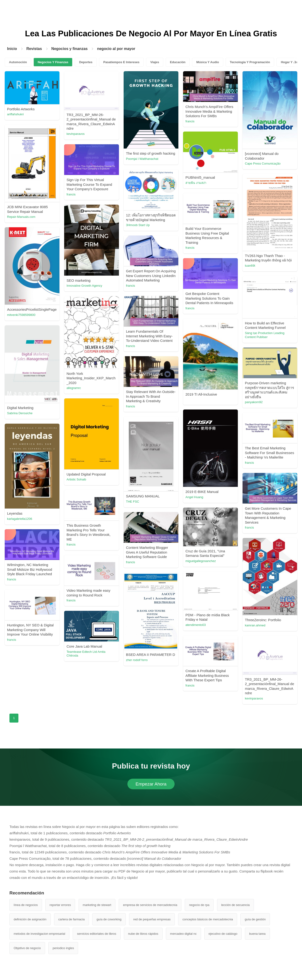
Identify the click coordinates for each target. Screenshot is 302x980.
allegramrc (74, 388)
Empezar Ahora (151, 784)
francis (190, 121)
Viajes (155, 62)
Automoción (18, 62)
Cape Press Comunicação (263, 163)
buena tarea (257, 934)
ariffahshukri (15, 114)
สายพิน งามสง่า (196, 183)
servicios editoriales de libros (96, 934)
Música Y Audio (208, 62)
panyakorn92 (254, 402)
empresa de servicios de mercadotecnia (150, 905)
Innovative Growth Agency (84, 286)
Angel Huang (194, 497)
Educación (178, 62)
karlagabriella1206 (20, 519)
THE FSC (133, 502)
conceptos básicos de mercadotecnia (208, 919)
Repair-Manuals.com (21, 217)
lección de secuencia (236, 905)
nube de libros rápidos (143, 934)
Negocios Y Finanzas (53, 62)
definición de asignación (30, 919)
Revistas (34, 49)
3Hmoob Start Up (138, 225)
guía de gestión (255, 919)
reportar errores (60, 905)
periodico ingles (63, 948)
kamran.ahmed (255, 625)
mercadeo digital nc (183, 934)
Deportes (86, 62)
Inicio (12, 49)
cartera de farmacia (71, 919)
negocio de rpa (199, 905)
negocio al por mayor (116, 49)
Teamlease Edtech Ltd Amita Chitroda (86, 654)
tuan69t (250, 266)
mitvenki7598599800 (21, 315)
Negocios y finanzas (70, 49)
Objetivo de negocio (27, 948)
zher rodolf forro (137, 660)
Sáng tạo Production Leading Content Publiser (265, 335)
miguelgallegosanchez (201, 561)
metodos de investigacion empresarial (39, 934)
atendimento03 (196, 625)
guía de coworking (109, 919)
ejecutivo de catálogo (223, 934)
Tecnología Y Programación (250, 62)
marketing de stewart (97, 905)
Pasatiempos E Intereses (121, 62)
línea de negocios (26, 905)
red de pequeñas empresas (152, 919)
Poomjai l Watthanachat (142, 159)
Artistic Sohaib (76, 479)
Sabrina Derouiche (20, 413)
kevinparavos (76, 134)
